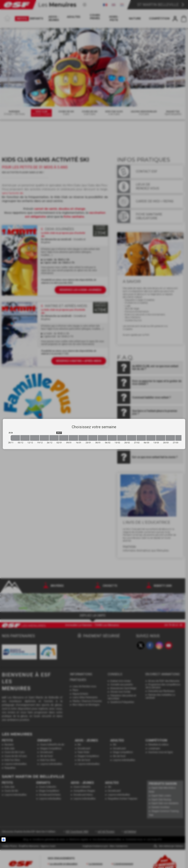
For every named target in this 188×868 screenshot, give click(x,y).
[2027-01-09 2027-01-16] (73, 438)
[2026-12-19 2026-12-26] (44, 438)
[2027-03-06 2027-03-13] (151, 438)
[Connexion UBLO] (4, 839)
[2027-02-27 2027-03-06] (141, 438)
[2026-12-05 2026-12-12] (25, 438)
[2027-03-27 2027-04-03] (180, 438)
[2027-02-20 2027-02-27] (132, 438)
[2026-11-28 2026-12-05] (15, 438)
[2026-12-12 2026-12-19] (35, 438)
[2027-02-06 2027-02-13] (112, 438)
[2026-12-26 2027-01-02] (54, 438)
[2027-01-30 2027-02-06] (102, 438)
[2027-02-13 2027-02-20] (122, 438)
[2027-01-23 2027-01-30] (93, 438)
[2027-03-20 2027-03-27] (170, 438)
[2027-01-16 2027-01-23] (83, 438)
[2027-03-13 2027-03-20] (161, 438)
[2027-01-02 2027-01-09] (64, 438)
